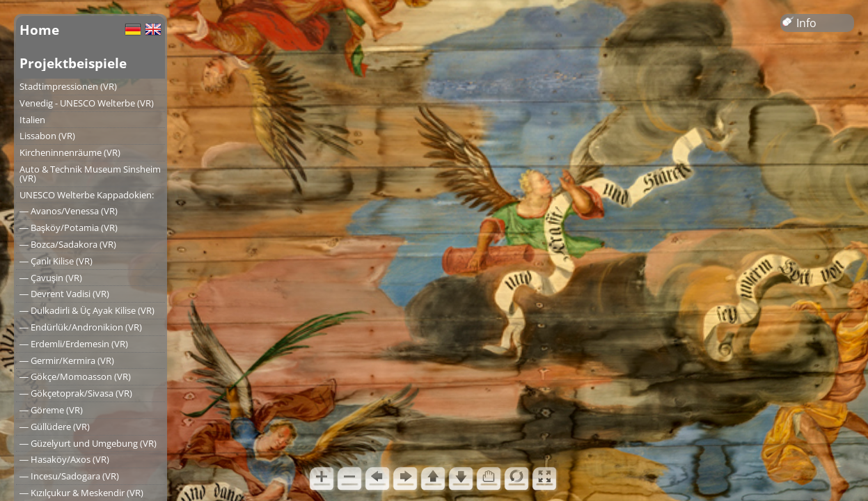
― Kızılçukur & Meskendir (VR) (81, 493)
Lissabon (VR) (47, 136)
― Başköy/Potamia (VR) (69, 228)
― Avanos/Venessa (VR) (69, 211)
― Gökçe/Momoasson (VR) (75, 376)
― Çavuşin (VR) (51, 278)
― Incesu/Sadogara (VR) (69, 476)
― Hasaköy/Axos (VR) (64, 459)
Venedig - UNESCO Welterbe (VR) (87, 103)
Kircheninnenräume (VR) (70, 152)
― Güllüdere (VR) (55, 427)
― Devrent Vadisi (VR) (64, 294)
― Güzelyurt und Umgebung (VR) (88, 443)
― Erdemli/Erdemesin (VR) (74, 344)
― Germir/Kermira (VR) (67, 360)
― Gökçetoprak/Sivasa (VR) (76, 393)
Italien (32, 120)
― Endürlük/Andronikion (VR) (81, 327)
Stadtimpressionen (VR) (68, 86)
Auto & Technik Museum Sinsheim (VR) (90, 174)
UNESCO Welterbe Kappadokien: (87, 195)
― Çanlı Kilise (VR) (56, 261)
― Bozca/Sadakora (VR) (68, 244)
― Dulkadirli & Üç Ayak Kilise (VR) (87, 310)
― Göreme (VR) (51, 410)
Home (39, 30)
